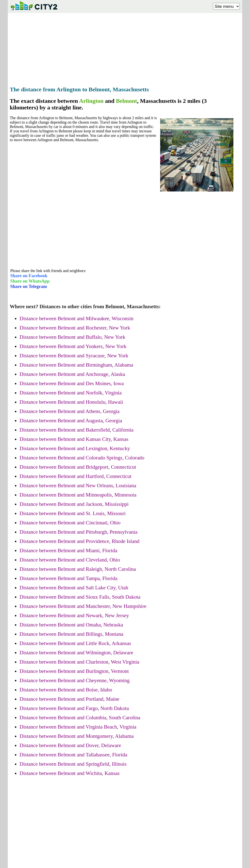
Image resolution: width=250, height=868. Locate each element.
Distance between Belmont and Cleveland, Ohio (70, 560)
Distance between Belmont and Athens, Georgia (69, 411)
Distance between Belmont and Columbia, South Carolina (80, 718)
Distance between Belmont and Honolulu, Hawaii (71, 402)
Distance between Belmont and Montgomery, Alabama (77, 736)
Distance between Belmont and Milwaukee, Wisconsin (77, 318)
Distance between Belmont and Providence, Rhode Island (79, 541)
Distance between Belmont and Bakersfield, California (77, 430)
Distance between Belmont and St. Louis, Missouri (73, 513)
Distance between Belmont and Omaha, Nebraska (71, 625)
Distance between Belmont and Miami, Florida (68, 550)
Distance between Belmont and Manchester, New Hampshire (83, 606)
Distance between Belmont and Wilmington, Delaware (76, 653)
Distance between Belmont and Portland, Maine (69, 699)
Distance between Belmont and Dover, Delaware (70, 745)
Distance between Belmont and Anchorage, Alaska (72, 374)
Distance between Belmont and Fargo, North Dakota (74, 708)
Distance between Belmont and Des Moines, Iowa (72, 383)
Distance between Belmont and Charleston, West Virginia (79, 662)
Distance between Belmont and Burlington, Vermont (74, 671)
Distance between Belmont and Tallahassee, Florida (73, 755)
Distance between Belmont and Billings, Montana (71, 634)
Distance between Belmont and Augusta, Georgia (71, 421)
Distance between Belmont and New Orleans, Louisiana (78, 486)
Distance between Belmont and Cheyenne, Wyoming (75, 680)
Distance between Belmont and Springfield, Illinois (73, 764)
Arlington (91, 101)
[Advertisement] (125, 48)
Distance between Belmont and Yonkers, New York (73, 346)
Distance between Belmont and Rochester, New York (75, 328)
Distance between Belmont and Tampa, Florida (68, 578)
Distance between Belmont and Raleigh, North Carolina (78, 569)
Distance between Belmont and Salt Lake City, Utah (74, 588)
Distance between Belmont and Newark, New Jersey (74, 615)
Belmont (127, 101)
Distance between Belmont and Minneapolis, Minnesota (78, 495)
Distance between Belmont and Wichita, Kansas (70, 773)
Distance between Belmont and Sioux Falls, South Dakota (80, 597)
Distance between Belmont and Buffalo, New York (72, 337)
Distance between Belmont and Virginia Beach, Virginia (78, 727)
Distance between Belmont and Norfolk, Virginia (71, 393)
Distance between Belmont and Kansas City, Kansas (74, 439)
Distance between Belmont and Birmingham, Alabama (76, 365)
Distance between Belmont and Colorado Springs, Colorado (82, 458)
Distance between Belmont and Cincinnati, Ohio (70, 523)
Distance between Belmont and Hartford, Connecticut (75, 476)
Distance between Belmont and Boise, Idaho (66, 690)
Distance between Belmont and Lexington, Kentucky (75, 448)
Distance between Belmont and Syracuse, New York (74, 356)
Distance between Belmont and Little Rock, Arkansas (75, 643)
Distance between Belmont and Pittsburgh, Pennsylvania (78, 532)
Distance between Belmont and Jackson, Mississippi (74, 504)
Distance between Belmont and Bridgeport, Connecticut (78, 467)
